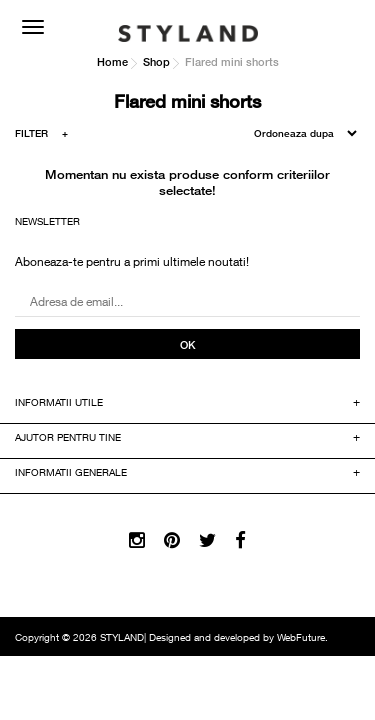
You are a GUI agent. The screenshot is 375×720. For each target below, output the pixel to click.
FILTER (41, 136)
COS (340, 25)
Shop (156, 61)
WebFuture (301, 639)
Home (112, 61)
